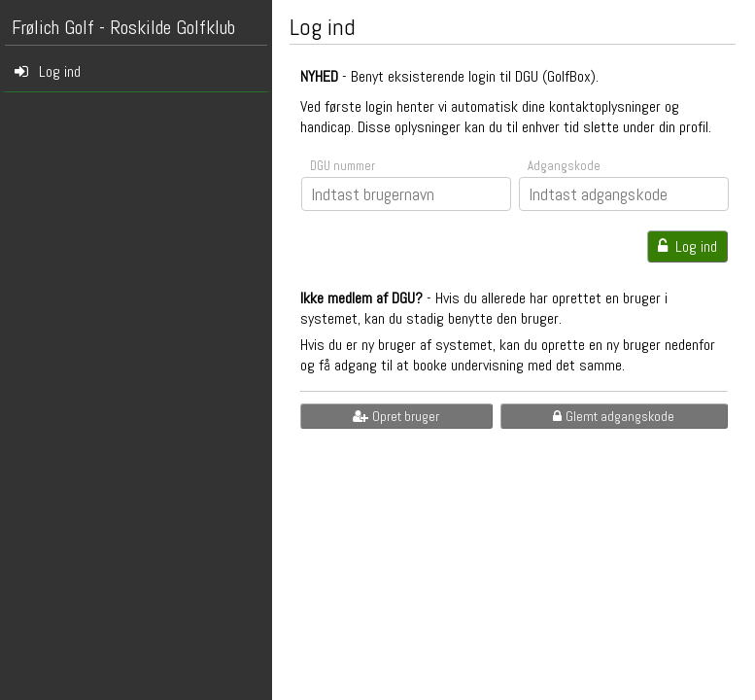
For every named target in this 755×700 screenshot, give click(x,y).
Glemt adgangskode (614, 416)
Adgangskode (564, 166)
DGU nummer (343, 166)
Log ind (687, 246)
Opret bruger (396, 416)
